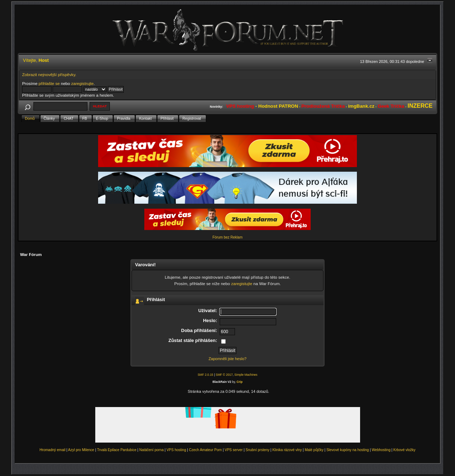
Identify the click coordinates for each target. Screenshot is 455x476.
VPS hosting (176, 450)
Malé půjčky (314, 450)
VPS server (234, 450)
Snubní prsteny (258, 450)
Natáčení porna (151, 450)
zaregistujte (242, 284)
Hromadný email (52, 450)
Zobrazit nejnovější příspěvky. (49, 74)
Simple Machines (246, 375)
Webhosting (381, 450)
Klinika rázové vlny (287, 450)
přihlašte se (49, 83)
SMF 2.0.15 (205, 375)
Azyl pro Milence (81, 450)
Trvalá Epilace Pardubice (117, 450)
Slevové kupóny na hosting (348, 450)
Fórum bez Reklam (227, 237)
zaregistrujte (82, 83)
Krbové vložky (405, 450)
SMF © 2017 (224, 375)
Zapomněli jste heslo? (228, 359)
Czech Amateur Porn (205, 450)
